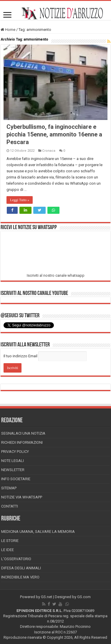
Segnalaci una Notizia (23, 433)
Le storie (10, 541)
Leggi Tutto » (20, 200)
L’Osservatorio (16, 559)
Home (8, 30)
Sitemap (9, 488)
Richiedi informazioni (22, 442)
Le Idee (8, 550)
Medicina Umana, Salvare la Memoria (38, 532)
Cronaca (49, 151)
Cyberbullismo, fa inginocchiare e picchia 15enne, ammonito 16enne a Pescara (54, 134)
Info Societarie (16, 479)
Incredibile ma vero (20, 577)
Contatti (10, 506)
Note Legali (13, 461)
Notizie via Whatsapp (22, 497)
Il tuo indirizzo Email (20, 356)
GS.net (47, 597)
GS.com (84, 597)
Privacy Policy (15, 452)
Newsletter (13, 470)
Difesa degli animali (21, 568)
